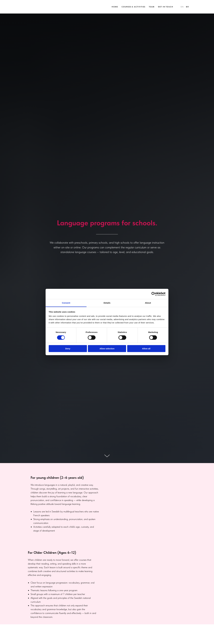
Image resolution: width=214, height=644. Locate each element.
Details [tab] (107, 303)
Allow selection (107, 349)
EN (182, 7)
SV (187, 7)
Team (152, 7)
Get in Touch (166, 7)
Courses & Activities (133, 7)
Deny (68, 349)
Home (115, 7)
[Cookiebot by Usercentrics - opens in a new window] (153, 294)
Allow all (146, 349)
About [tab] (148, 303)
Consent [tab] (66, 303)
